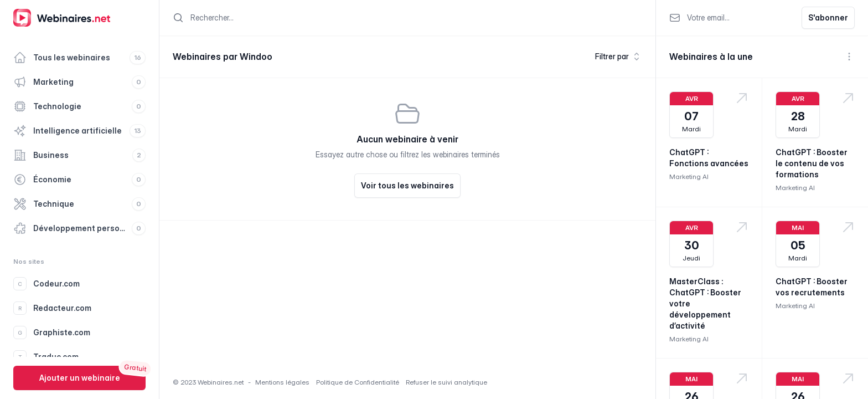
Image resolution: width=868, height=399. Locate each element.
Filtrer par (619, 57)
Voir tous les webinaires (407, 185)
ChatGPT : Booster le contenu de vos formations (812, 163)
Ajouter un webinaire (80, 378)
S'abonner (828, 17)
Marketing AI (689, 177)
